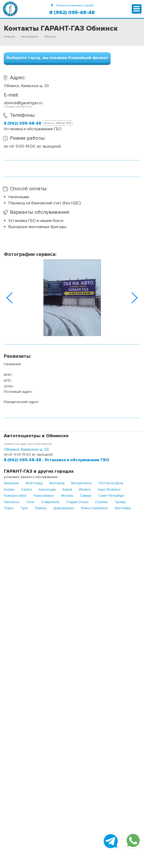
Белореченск (82, 483)
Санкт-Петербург (111, 496)
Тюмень (40, 508)
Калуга (27, 490)
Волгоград (34, 483)
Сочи (30, 502)
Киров (67, 490)
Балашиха (11, 483)
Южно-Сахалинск (94, 508)
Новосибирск (44, 496)
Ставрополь (50, 502)
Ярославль (123, 508)
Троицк (120, 502)
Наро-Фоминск (109, 490)
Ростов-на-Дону (111, 483)
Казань (9, 490)
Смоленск (12, 502)
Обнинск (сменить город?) (72, 5)
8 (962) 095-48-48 (72, 13)
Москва (67, 496)
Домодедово (64, 508)
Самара (86, 496)
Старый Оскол (77, 502)
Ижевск (85, 490)
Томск (9, 508)
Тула (24, 508)
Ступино (101, 502)
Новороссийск (15, 496)
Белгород (57, 483)
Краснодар (47, 490)
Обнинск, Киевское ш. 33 (26, 449)
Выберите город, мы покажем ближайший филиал (57, 58)
